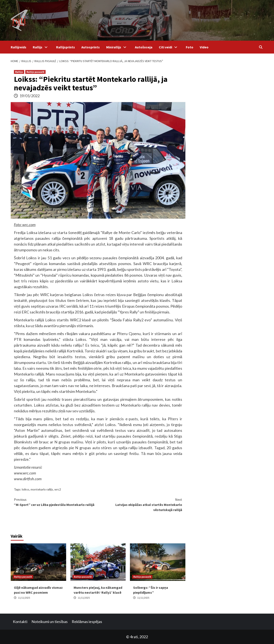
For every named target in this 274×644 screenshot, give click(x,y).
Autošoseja (144, 47)
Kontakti (20, 622)
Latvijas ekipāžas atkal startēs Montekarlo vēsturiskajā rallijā (140, 504)
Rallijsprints (66, 47)
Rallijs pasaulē (35, 72)
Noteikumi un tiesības (50, 622)
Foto (190, 47)
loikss (26, 489)
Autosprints (91, 47)
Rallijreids (19, 47)
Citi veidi (169, 47)
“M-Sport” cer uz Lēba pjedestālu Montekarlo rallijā (56, 502)
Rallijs (41, 47)
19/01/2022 (30, 96)
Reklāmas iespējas (87, 622)
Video (204, 47)
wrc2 (58, 489)
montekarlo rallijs (42, 489)
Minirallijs (117, 47)
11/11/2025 (24, 598)
